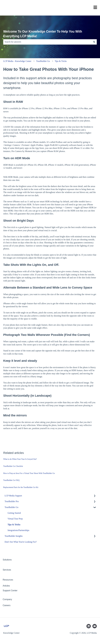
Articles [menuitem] (6, 586)
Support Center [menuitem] (10, 591)
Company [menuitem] (7, 599)
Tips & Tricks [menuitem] (14, 525)
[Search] (94, 42)
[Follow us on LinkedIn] (89, 626)
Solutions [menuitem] (7, 560)
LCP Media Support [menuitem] (13, 496)
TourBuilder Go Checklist (13, 466)
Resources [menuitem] (8, 580)
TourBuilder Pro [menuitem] (12, 501)
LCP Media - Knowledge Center (17, 61)
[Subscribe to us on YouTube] (95, 626)
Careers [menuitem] (7, 605)
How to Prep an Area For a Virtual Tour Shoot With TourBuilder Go (29, 473)
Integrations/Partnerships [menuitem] (18, 530)
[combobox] (47, 42)
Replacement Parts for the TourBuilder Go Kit (21, 487)
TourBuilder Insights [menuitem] (14, 536)
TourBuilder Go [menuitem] (12, 507)
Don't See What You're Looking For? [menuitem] (21, 542)
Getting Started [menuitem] (14, 513)
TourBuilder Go (43, 61)
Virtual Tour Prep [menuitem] (15, 519)
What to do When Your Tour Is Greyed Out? (20, 459)
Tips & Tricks (61, 61)
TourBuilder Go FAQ (11, 480)
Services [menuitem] (7, 570)
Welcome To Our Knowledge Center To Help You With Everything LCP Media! (43, 34)
